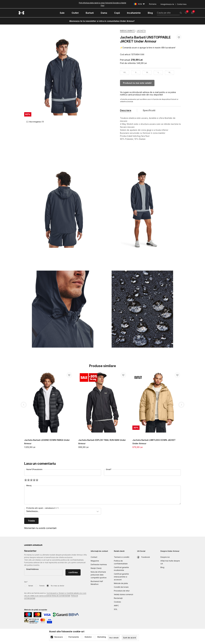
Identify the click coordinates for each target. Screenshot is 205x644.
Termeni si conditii (122, 557)
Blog (162, 567)
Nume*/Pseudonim (34, 469)
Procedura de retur (122, 591)
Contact (94, 557)
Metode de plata (121, 583)
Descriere (126, 110)
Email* (109, 469)
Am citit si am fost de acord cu (55, 596)
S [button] (136, 72)
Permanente (74, 637)
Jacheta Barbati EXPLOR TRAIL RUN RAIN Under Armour (102, 442)
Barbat (31, 586)
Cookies (117, 602)
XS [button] (125, 72)
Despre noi (165, 557)
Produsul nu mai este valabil (137, 83)
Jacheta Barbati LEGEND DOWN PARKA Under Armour (47, 442)
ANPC (116, 606)
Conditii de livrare (121, 587)
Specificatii (149, 110)
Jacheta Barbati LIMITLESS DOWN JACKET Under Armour (154, 442)
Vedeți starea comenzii (123, 594)
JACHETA (141, 31)
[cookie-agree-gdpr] (129, 638)
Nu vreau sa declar (58, 586)
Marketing (102, 637)
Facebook (146, 557)
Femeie (42, 586)
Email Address (32, 569)
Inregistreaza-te (167, 4)
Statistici (88, 637)
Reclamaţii (118, 598)
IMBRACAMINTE (127, 31)
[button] (179, 46)
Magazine (95, 561)
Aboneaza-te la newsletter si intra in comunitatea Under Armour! (102, 21)
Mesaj (29, 485)
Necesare (59, 637)
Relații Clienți (96, 568)
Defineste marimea (99, 564)
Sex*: (26, 582)
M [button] (147, 72)
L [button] (158, 72)
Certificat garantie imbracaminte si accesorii (121, 577)
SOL (116, 609)
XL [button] (170, 72)
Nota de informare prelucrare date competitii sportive (99, 575)
